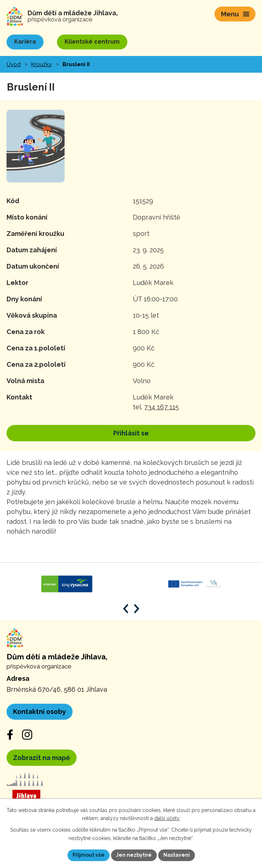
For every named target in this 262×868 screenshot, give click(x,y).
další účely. (167, 819)
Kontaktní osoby (40, 712)
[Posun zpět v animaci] (126, 609)
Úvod (14, 64)
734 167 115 (161, 407)
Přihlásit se (131, 433)
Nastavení (177, 855)
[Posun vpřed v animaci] (137, 609)
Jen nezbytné (134, 855)
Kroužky (42, 64)
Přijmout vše (89, 855)
